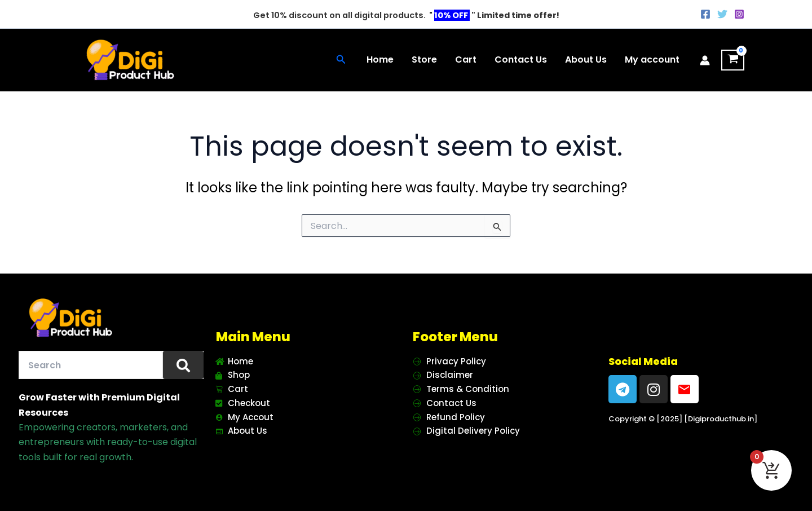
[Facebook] (705, 14)
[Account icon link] (705, 60)
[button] (341, 60)
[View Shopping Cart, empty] (733, 60)
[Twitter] (722, 14)
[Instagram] (739, 14)
